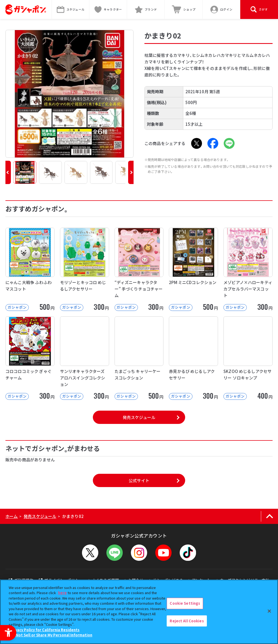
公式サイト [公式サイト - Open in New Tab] (139, 480)
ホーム (12, 516)
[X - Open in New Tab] (197, 143)
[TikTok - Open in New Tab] (188, 553)
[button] (8, 172)
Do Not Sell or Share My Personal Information (51, 635)
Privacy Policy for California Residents (45, 630)
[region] (139, 612)
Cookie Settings (185, 603)
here (62, 593)
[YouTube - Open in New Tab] (163, 553)
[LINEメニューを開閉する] (115, 553)
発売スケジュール (139, 417)
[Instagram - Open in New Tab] (139, 553)
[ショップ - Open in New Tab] (184, 9)
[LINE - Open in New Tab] (229, 143)
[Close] (269, 611)
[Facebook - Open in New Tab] (213, 143)
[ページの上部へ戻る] (269, 516)
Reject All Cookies (187, 621)
